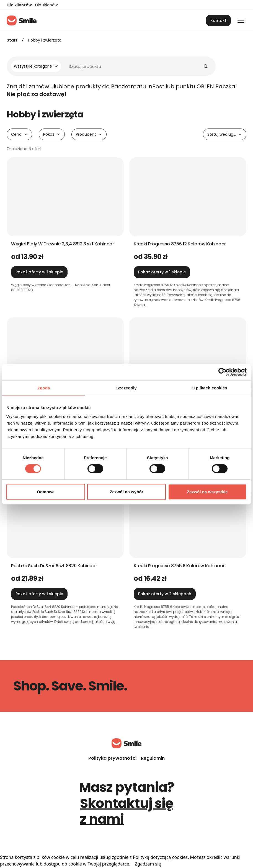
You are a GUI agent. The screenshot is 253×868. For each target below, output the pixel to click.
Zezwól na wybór (126, 492)
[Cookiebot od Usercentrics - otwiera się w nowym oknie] (222, 372)
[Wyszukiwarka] (109, 66)
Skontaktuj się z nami (127, 811)
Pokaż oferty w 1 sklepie (39, 272)
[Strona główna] (22, 20)
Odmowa (46, 492)
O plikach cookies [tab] (209, 388)
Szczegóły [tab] (126, 388)
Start (12, 40)
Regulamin (153, 758)
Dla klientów (19, 5)
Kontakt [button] (218, 20)
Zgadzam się (148, 864)
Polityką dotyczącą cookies (160, 857)
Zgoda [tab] (44, 388)
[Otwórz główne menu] (241, 20)
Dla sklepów (46, 5)
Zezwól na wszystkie (207, 492)
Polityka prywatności (112, 758)
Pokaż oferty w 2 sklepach (165, 594)
